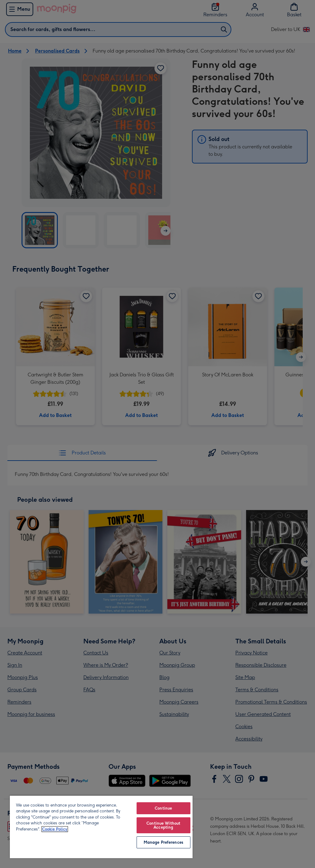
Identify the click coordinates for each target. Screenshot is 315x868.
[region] (101, 827)
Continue (163, 808)
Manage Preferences (163, 842)
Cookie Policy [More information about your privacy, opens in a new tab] (55, 829)
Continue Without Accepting (163, 825)
